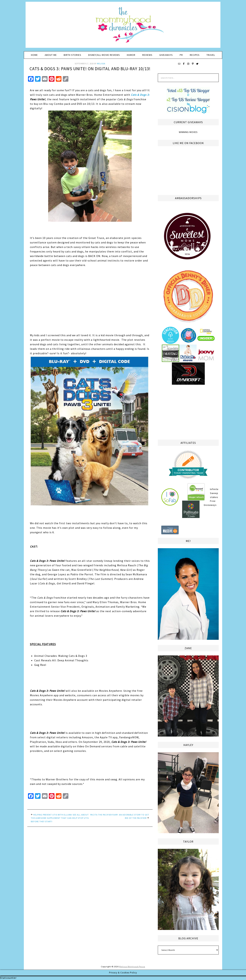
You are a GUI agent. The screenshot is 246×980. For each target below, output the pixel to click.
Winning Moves (188, 132)
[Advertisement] (188, 412)
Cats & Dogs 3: (140, 95)
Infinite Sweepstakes (214, 493)
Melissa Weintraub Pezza (132, 967)
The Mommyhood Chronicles (123, 26)
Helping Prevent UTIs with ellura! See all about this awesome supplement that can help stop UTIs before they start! (60, 818)
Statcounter (8, 978)
